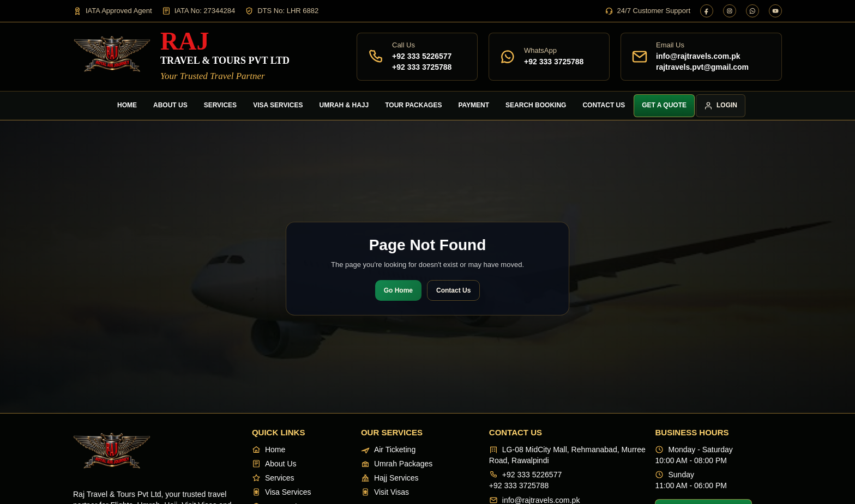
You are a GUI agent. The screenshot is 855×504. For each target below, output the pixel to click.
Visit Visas (385, 492)
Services (220, 105)
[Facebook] (707, 11)
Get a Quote (664, 105)
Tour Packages (413, 105)
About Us (170, 105)
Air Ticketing (388, 450)
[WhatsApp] (752, 11)
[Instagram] (730, 11)
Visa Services (278, 105)
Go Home (398, 290)
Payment (474, 105)
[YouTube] (775, 11)
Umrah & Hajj (344, 105)
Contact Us (604, 105)
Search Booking (536, 105)
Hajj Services (390, 478)
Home (127, 105)
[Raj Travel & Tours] (181, 56)
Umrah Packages (397, 464)
